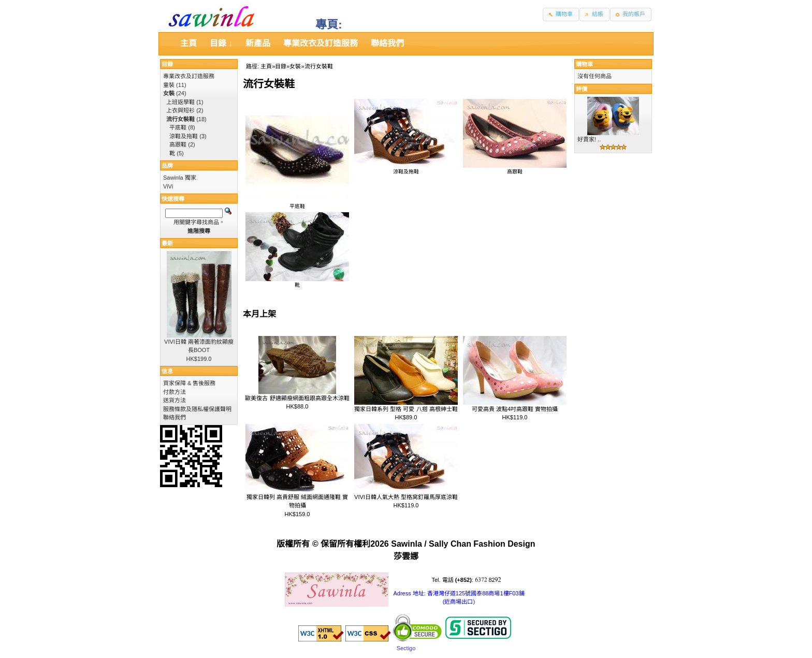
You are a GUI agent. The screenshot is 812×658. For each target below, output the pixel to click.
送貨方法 (175, 400)
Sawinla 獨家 (180, 178)
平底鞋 (297, 203)
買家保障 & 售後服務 (189, 383)
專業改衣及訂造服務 (189, 76)
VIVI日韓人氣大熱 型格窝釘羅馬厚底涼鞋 (406, 497)
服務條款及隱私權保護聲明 (197, 409)
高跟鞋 (515, 169)
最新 (167, 243)
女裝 (295, 66)
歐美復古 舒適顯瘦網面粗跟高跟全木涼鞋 (297, 398)
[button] (561, 14)
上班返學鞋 (180, 102)
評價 (582, 89)
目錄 (281, 66)
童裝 (169, 85)
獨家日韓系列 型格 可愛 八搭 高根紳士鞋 (406, 409)
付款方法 (175, 392)
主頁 (266, 66)
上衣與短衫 (180, 110)
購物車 (584, 64)
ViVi (168, 186)
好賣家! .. (589, 139)
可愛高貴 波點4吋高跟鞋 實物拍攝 (515, 409)
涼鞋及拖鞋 (406, 169)
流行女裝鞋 (319, 66)
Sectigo (406, 648)
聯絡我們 (175, 417)
